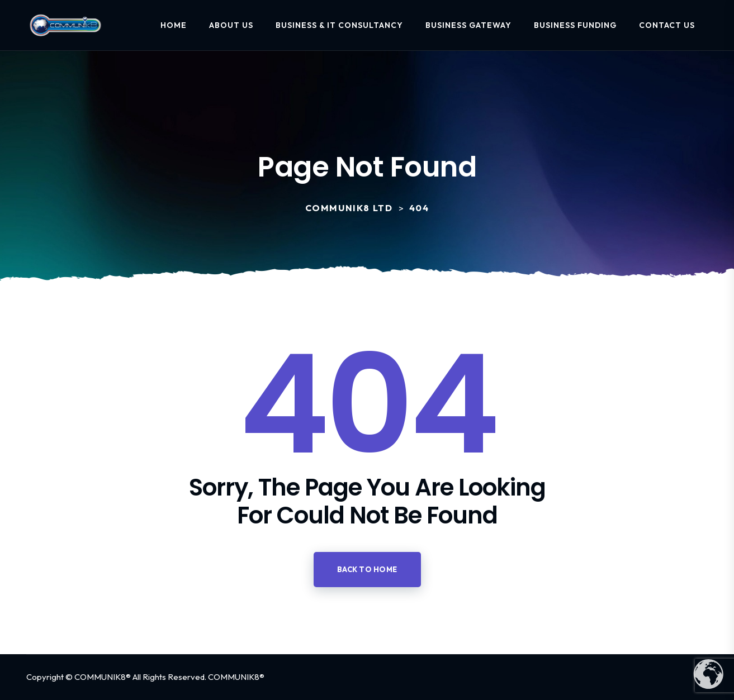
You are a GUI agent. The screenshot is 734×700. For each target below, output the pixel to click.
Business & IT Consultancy (339, 25)
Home (174, 25)
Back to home (367, 569)
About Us (231, 25)
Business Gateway (468, 25)
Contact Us (667, 25)
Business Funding (575, 25)
